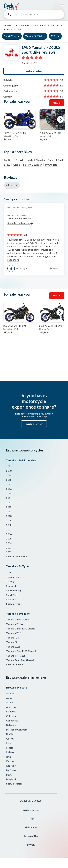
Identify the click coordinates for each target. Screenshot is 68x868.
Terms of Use (31, 836)
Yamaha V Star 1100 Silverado (22, 651)
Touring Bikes (13, 577)
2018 (9, 480)
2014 (9, 498)
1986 (54, 36)
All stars (10, 185)
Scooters (11, 599)
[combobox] (34, 15)
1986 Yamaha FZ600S (20, 221)
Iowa (9, 757)
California (11, 712)
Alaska (10, 698)
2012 (9, 507)
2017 (9, 484)
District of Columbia (17, 730)
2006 (9, 534)
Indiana (10, 752)
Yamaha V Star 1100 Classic (21, 629)
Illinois (10, 748)
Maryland (11, 779)
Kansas (10, 761)
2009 (9, 520)
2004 (9, 543)
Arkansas (11, 707)
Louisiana (11, 770)
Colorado (11, 716)
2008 (9, 525)
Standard (11, 586)
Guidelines (31, 827)
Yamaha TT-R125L (16, 656)
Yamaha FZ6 (12, 638)
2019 (9, 475)
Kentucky (11, 766)
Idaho (9, 743)
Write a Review (34, 424)
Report (57, 268)
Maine (9, 775)
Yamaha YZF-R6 (14, 624)
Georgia (10, 739)
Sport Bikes (10, 36)
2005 (9, 539)
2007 (9, 530)
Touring (10, 581)
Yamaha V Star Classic (18, 620)
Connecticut (13, 721)
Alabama (11, 693)
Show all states (14, 784)
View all (57, 103)
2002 (9, 552)
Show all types (14, 604)
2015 (9, 493)
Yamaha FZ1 (12, 642)
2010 (9, 516)
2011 (9, 511)
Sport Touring (13, 590)
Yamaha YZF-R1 (14, 633)
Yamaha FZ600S (34, 36)
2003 (9, 548)
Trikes (9, 572)
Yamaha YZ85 (13, 647)
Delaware (11, 725)
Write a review (34, 71)
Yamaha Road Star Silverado (21, 660)
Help (31, 819)
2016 (9, 489)
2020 (9, 471)
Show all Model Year (17, 557)
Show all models (15, 665)
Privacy (31, 845)
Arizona (10, 702)
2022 (9, 466)
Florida (10, 734)
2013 (9, 502)
